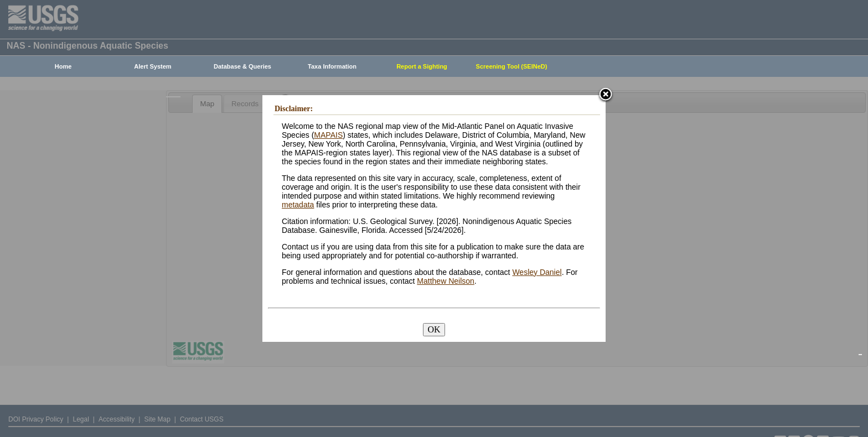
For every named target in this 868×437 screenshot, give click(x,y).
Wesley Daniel (537, 272)
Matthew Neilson (446, 281)
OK (434, 329)
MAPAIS (328, 135)
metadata (298, 205)
